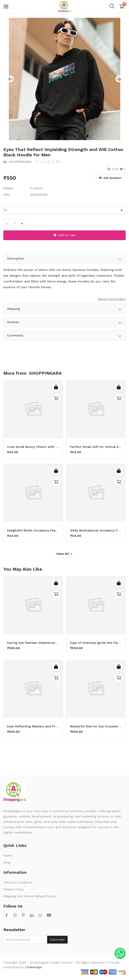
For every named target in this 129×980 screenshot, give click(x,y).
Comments (64, 336)
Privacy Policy (14, 889)
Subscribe (57, 940)
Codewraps (34, 967)
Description (64, 259)
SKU (6, 195)
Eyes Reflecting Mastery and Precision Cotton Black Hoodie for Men (33, 726)
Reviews (64, 323)
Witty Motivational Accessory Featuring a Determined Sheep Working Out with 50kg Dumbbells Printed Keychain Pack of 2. (96, 530)
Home (8, 855)
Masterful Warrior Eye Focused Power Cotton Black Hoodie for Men (96, 726)
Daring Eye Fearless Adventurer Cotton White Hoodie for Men (33, 643)
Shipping (64, 309)
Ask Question (110, 178)
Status (8, 188)
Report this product (112, 299)
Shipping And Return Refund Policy (29, 896)
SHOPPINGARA (20, 162)
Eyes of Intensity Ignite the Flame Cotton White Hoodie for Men (96, 643)
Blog (7, 862)
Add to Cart (64, 235)
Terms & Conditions (18, 882)
